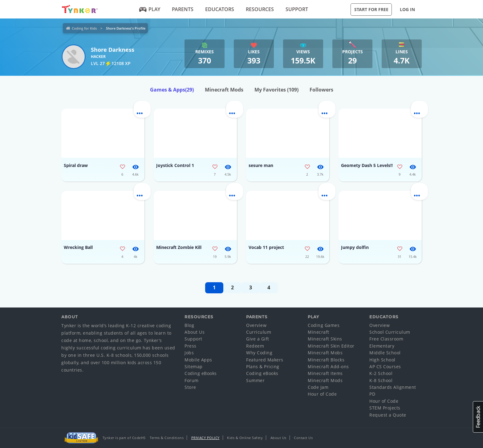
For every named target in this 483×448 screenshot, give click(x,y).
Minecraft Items (325, 373)
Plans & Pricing (263, 367)
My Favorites (276, 90)
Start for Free (371, 9)
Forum (192, 380)
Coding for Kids (84, 28)
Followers (321, 90)
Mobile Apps (198, 360)
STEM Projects (385, 408)
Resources (260, 9)
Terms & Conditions (167, 438)
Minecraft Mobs (325, 353)
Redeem (255, 346)
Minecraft (319, 332)
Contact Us (303, 438)
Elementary (382, 346)
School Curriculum (390, 332)
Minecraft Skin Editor (331, 346)
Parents (183, 9)
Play (150, 9)
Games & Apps (172, 90)
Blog (189, 325)
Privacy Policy (205, 438)
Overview (256, 325)
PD (372, 394)
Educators (220, 9)
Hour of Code (322, 394)
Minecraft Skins (325, 339)
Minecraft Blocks (326, 360)
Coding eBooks (201, 373)
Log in (407, 9)
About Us (195, 332)
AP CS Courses (385, 367)
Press (191, 346)
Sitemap (194, 367)
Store (190, 387)
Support (297, 9)
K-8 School (381, 380)
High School (382, 360)
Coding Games (324, 325)
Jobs (189, 353)
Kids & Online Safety (245, 438)
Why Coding (259, 353)
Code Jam (318, 387)
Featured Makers (265, 360)
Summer (255, 380)
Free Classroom (386, 339)
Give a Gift (258, 339)
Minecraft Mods (224, 90)
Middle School (385, 353)
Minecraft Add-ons (328, 367)
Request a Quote (388, 415)
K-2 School (381, 373)
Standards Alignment (393, 387)
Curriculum (259, 332)
